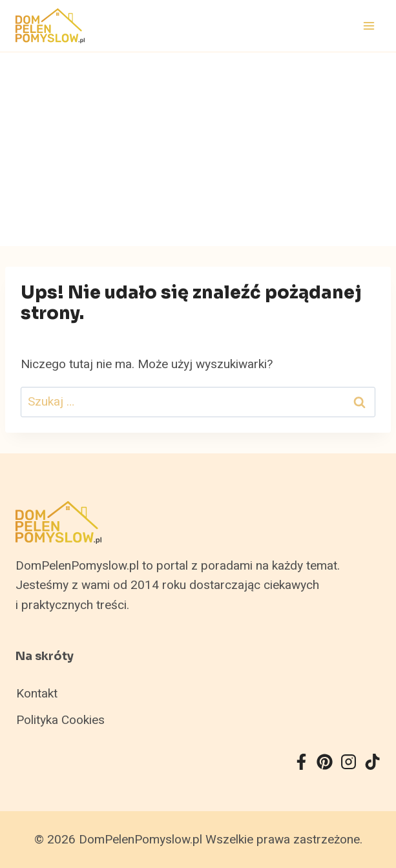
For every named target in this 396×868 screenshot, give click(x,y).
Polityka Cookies (60, 720)
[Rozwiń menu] (369, 26)
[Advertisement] (198, 149)
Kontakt (37, 694)
